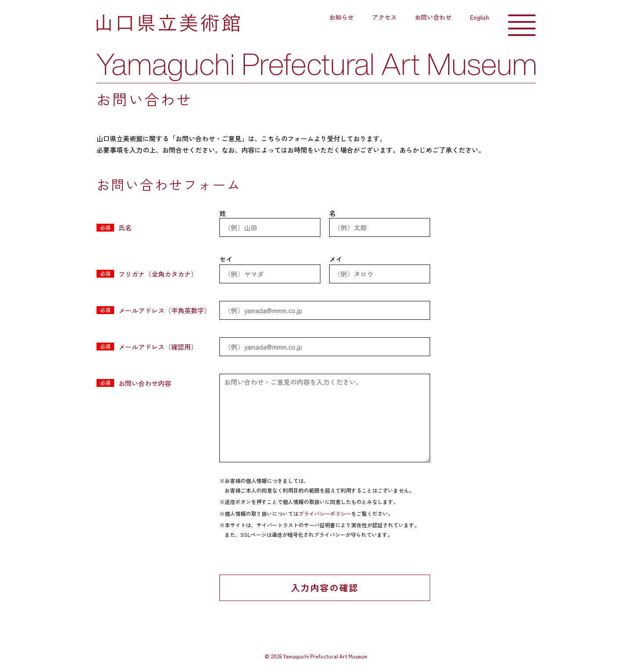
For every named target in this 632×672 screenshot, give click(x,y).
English (479, 17)
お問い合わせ (433, 17)
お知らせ (341, 17)
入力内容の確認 (325, 588)
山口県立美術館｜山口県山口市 (168, 23)
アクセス (384, 17)
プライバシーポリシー (325, 513)
